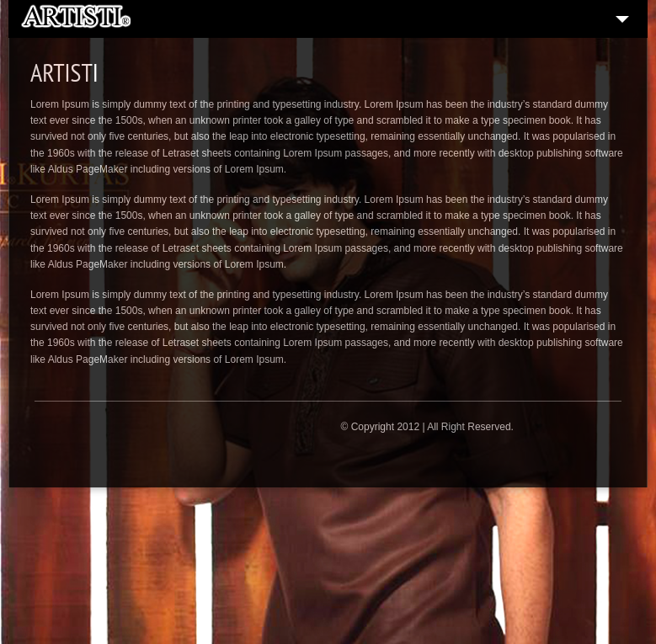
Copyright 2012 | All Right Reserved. (432, 427)
